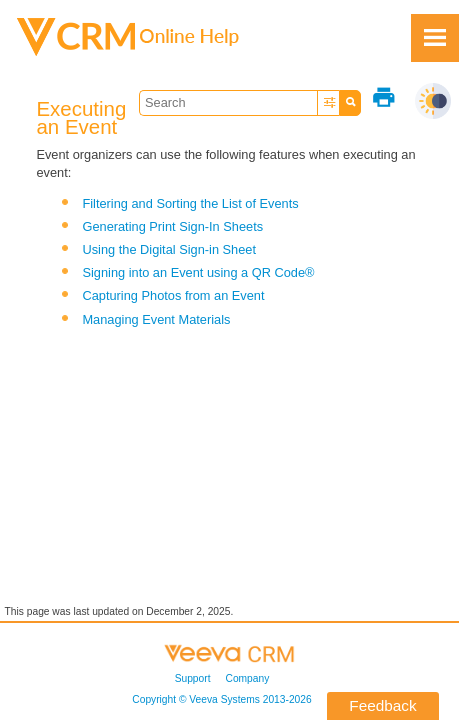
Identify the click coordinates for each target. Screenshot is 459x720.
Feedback (382, 705)
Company (248, 678)
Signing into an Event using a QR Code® (198, 272)
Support (193, 678)
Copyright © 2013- (221, 699)
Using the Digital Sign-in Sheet (169, 249)
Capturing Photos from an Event (173, 295)
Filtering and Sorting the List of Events (190, 203)
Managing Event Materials (156, 319)
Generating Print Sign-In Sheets (172, 226)
